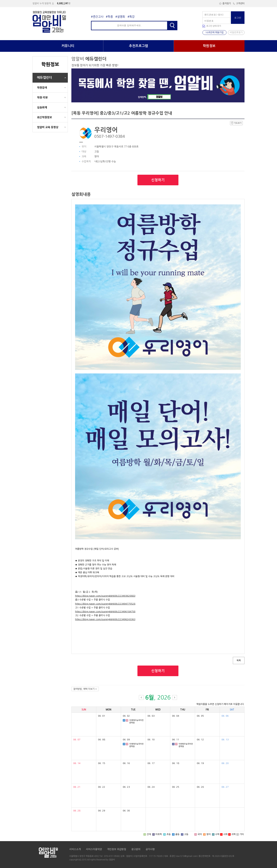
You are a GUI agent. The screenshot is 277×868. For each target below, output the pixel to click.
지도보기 (236, 123)
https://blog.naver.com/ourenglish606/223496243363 (105, 619)
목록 (239, 661)
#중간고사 (97, 17)
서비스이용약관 (94, 849)
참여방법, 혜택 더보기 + (85, 689)
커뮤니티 (68, 46)
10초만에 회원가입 (214, 32)
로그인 (238, 18)
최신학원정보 (45, 117)
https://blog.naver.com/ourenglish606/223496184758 (105, 612)
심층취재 (42, 107)
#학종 (109, 17)
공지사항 (150, 849)
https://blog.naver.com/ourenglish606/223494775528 (105, 604)
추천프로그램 (138, 46)
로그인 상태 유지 (214, 26)
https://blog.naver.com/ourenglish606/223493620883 (105, 596)
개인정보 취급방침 (117, 849)
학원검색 (42, 88)
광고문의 (136, 849)
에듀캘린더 (44, 78)
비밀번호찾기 (236, 32)
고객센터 (239, 3)
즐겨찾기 (225, 3)
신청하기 (158, 180)
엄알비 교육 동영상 (48, 127)
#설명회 (120, 17)
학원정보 (209, 46)
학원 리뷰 (42, 98)
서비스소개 (75, 849)
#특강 (131, 17)
